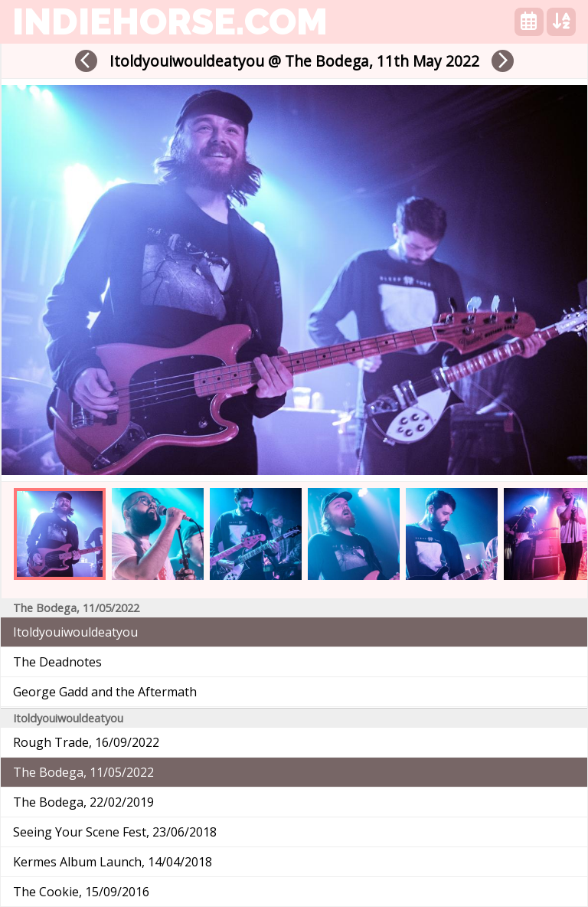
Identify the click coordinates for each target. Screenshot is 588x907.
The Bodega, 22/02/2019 (83, 802)
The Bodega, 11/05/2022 (83, 772)
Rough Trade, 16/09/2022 (86, 742)
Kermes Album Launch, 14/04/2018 (113, 862)
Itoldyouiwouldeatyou (75, 632)
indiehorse (170, 21)
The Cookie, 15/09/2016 (81, 892)
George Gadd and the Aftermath (105, 692)
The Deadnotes (57, 662)
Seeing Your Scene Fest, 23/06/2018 (115, 832)
